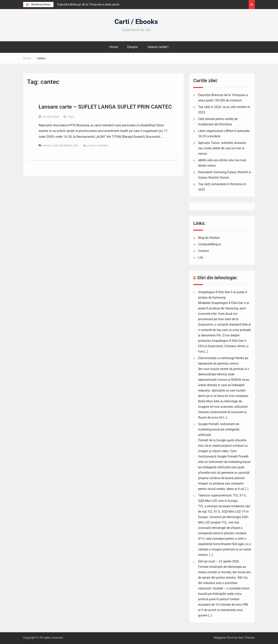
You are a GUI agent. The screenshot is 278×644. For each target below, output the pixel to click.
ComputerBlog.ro (210, 244)
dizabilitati (66, 145)
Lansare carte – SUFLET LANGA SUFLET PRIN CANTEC (105, 107)
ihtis (76, 145)
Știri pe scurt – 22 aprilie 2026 (219, 561)
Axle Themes (246, 638)
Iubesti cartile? (158, 47)
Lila (201, 257)
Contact (203, 251)
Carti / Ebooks (136, 22)
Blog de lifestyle (209, 238)
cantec (47, 145)
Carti (71, 117)
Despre (132, 47)
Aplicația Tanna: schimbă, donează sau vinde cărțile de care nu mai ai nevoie (222, 148)
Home (114, 47)
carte (55, 145)
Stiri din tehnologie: (217, 278)
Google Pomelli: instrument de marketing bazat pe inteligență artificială (219, 429)
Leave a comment (98, 145)
